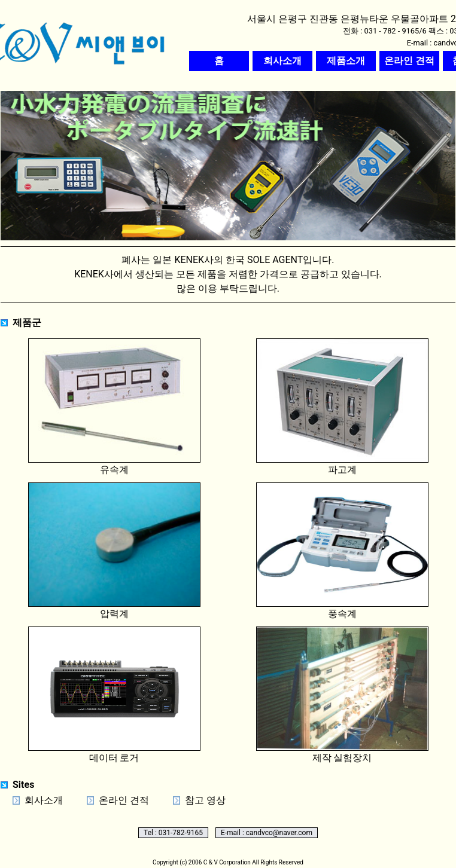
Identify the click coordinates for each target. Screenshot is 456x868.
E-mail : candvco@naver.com (267, 833)
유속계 (114, 407)
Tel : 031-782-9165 (173, 833)
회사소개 (44, 800)
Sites (23, 785)
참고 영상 (205, 800)
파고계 (342, 407)
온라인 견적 (124, 800)
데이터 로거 (114, 695)
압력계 (114, 551)
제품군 (27, 323)
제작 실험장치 (342, 695)
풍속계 (342, 551)
